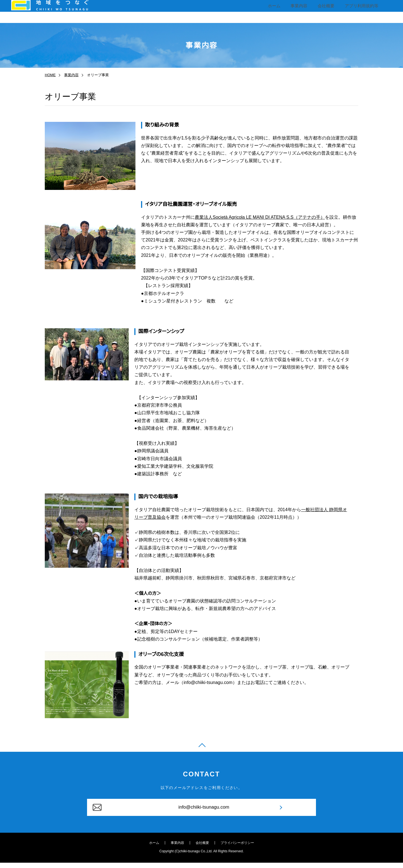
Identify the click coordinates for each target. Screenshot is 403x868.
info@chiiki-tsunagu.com (201, 812)
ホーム (276, 11)
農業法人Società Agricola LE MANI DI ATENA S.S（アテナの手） (260, 217)
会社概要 (326, 11)
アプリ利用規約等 (361, 11)
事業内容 (300, 11)
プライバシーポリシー (237, 849)
